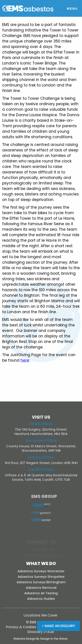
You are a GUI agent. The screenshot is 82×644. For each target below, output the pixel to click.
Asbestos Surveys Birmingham (41, 582)
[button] (72, 8)
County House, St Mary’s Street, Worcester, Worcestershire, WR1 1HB (41, 450)
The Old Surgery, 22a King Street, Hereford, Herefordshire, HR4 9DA (41, 433)
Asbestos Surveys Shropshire (41, 577)
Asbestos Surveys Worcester (41, 571)
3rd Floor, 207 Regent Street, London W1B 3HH (41, 465)
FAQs (50, 634)
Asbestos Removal (41, 588)
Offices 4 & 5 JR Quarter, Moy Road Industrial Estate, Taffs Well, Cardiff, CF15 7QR (41, 479)
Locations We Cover (41, 617)
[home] (28, 8)
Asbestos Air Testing (41, 593)
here (25, 360)
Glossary (35, 634)
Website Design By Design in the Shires (40, 641)
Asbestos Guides (41, 599)
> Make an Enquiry (58, 626)
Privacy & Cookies (21, 629)
